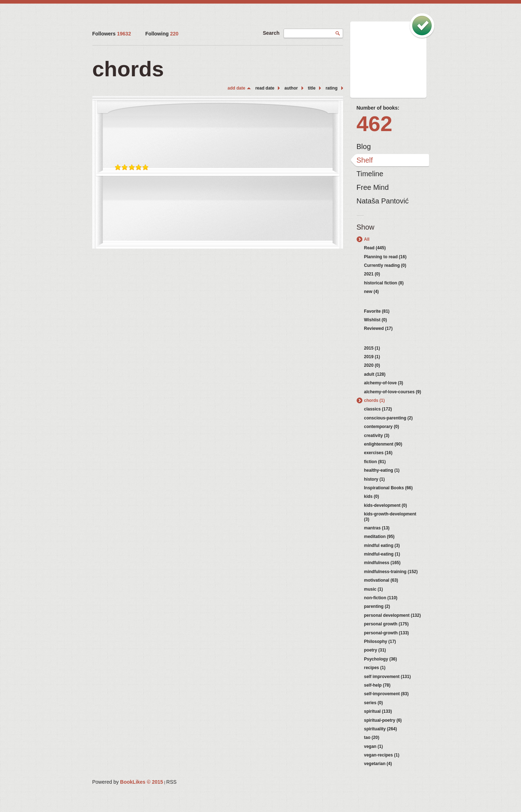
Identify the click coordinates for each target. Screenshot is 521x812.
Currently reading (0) (385, 265)
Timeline (370, 174)
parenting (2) (377, 606)
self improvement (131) (388, 677)
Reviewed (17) (378, 328)
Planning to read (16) (385, 257)
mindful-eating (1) (382, 554)
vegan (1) (374, 746)
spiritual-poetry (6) (383, 720)
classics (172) (378, 409)
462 (375, 124)
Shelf (365, 160)
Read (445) (375, 248)
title (312, 88)
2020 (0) (372, 365)
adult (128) (375, 374)
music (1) (374, 589)
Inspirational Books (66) (389, 488)
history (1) (375, 479)
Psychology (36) (381, 659)
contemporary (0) (382, 427)
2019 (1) (372, 357)
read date (265, 88)
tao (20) (372, 737)
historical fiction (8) (384, 283)
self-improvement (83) (387, 694)
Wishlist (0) (376, 320)
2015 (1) (372, 348)
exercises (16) (378, 453)
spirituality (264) (381, 729)
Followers (112, 34)
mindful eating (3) (382, 546)
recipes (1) (375, 668)
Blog (364, 146)
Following (162, 34)
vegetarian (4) (378, 764)
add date (237, 88)
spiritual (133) (378, 711)
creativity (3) (377, 436)
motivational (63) (381, 580)
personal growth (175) (387, 624)
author (291, 88)
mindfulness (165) (382, 563)
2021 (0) (372, 274)
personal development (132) (393, 615)
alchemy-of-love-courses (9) (393, 392)
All (367, 239)
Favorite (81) (377, 311)
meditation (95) (379, 537)
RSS (171, 782)
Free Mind (373, 187)
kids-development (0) (386, 505)
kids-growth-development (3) (390, 516)
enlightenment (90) (383, 444)
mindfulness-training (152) (391, 572)
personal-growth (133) (387, 633)
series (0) (374, 703)
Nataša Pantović (383, 201)
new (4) (372, 292)
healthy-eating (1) (382, 470)
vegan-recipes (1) (382, 755)
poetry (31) (375, 650)
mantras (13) (377, 528)
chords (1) (375, 400)
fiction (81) (375, 462)
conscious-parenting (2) (389, 418)
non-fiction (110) (381, 598)
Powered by (128, 782)
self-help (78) (377, 685)
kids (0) (372, 496)
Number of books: (378, 108)
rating (331, 88)
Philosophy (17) (380, 642)
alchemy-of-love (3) (384, 383)
